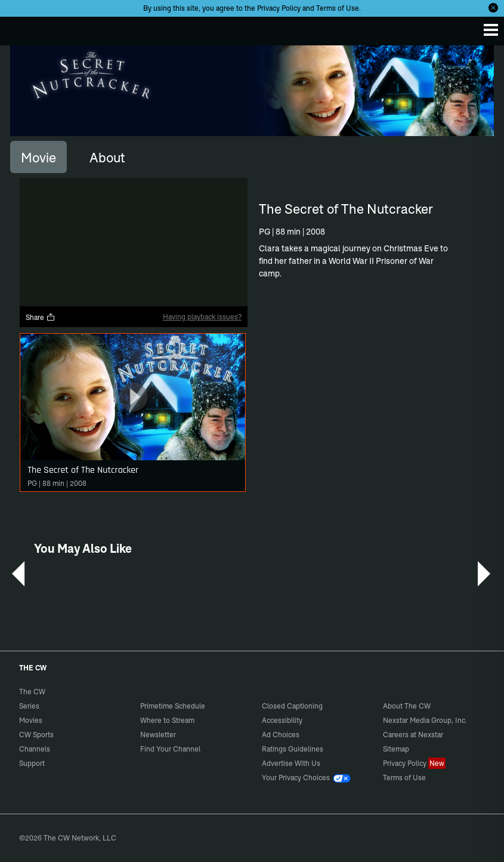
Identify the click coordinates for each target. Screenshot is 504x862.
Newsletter (158, 735)
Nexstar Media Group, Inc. (425, 720)
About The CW (407, 706)
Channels (35, 749)
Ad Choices (281, 735)
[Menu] (491, 30)
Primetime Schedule (173, 706)
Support (32, 763)
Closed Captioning (292, 706)
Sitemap (396, 749)
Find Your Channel (170, 749)
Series (29, 706)
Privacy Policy (279, 8)
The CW (21, 28)
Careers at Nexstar (413, 735)
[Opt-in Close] (493, 8)
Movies (31, 720)
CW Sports (36, 735)
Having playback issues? (202, 317)
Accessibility (282, 720)
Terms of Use (338, 8)
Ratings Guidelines (293, 749)
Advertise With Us (291, 763)
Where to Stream (167, 720)
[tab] (38, 157)
